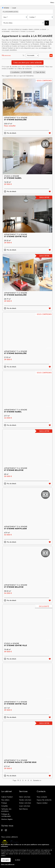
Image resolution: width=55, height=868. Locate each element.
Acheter (6, 8)
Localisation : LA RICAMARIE (22, 72)
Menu (52, 3)
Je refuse (18, 860)
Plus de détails (12, 153)
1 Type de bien (40, 72)
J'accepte (6, 860)
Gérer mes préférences (8, 864)
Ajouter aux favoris (50, 153)
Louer (13, 8)
